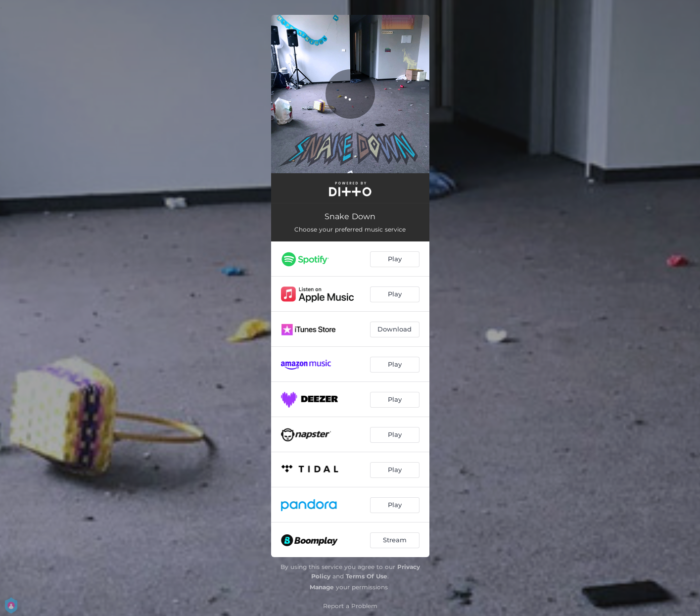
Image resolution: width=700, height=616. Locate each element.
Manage (322, 587)
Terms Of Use (367, 576)
